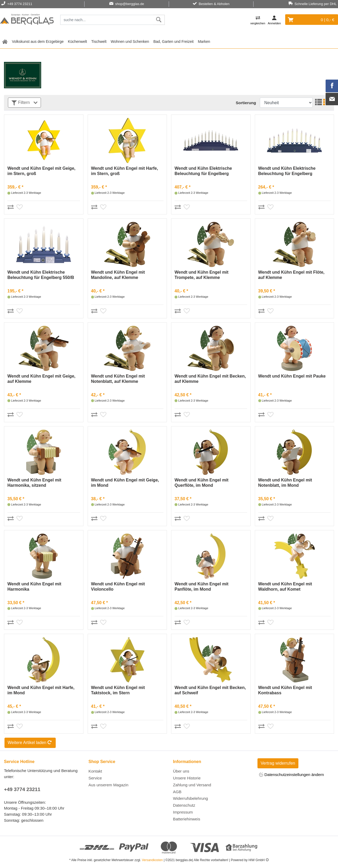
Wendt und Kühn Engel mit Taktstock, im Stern (118, 690)
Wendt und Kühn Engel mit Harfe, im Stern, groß (125, 171)
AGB (177, 792)
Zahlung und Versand (192, 785)
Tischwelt (99, 42)
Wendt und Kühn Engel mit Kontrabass (285, 690)
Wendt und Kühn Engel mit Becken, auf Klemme (210, 379)
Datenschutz (184, 805)
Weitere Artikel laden (30, 743)
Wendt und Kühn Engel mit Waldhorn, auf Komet (285, 587)
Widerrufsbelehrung (191, 798)
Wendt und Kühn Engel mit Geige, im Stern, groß (41, 171)
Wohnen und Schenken (130, 42)
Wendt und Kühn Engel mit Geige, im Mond (125, 483)
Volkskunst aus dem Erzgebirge (38, 42)
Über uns (181, 771)
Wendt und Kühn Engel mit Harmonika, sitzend (34, 483)
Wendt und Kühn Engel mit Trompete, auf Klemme (201, 275)
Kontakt (95, 771)
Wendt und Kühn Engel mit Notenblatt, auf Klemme (118, 379)
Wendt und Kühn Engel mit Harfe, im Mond (41, 690)
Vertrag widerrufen (278, 763)
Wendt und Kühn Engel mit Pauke (292, 376)
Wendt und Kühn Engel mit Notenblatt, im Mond (285, 483)
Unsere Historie (187, 778)
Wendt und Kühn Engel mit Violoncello (118, 587)
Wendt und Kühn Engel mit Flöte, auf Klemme (291, 275)
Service (95, 778)
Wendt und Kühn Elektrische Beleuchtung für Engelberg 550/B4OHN (287, 171)
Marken (204, 42)
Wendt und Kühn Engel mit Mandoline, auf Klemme (118, 275)
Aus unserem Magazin (108, 785)
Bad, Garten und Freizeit (174, 42)
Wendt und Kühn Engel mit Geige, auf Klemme (41, 379)
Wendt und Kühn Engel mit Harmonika (34, 587)
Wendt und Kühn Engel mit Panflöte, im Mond (201, 587)
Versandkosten (152, 860)
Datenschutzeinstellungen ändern (292, 775)
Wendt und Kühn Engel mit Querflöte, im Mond (201, 483)
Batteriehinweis (187, 819)
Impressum (183, 812)
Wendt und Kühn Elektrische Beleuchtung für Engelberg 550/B (41, 275)
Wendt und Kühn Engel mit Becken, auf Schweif (210, 690)
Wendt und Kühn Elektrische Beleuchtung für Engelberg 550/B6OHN (203, 171)
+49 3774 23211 (22, 789)
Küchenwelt (77, 42)
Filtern (24, 103)
